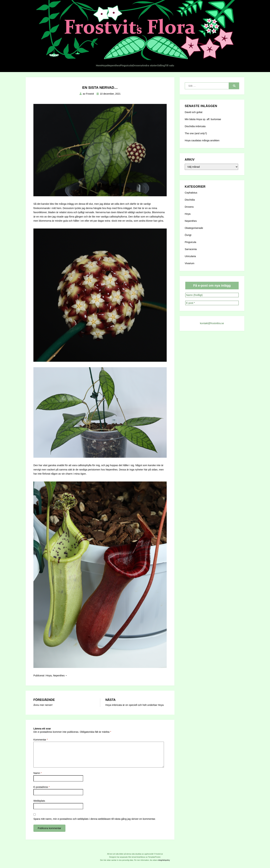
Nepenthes (95, 58)
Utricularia (190, 249)
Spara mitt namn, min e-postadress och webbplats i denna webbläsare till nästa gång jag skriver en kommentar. (95, 812)
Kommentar (41, 732)
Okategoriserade (194, 221)
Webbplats (39, 794)
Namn (38, 766)
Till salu (205, 58)
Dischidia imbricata (195, 119)
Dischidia (190, 193)
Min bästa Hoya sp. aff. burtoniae (203, 112)
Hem (62, 58)
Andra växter (165, 58)
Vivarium (190, 256)
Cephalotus (191, 186)
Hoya (76, 58)
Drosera (141, 58)
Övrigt (188, 228)
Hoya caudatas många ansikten (202, 133)
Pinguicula (119, 58)
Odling (187, 58)
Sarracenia (191, 242)
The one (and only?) (196, 126)
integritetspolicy (164, 853)
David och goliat (194, 105)
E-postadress (41, 780)
